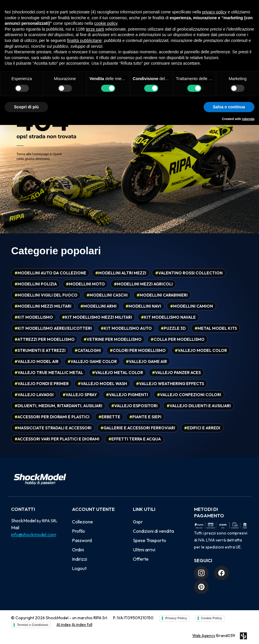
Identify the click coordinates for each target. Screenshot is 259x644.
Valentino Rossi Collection (189, 273)
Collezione (82, 522)
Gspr (138, 522)
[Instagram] (201, 573)
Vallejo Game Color (92, 361)
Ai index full (82, 624)
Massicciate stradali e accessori (53, 428)
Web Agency (204, 636)
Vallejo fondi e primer (42, 384)
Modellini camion (192, 306)
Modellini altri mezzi (121, 273)
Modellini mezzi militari (43, 306)
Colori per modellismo (138, 350)
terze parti (95, 29)
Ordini (78, 550)
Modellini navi (143, 306)
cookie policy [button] (106, 23)
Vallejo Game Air (146, 361)
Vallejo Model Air (37, 361)
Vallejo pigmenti (127, 395)
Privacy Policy (176, 618)
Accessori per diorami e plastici (52, 417)
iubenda (248, 119)
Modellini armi (98, 306)
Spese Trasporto (149, 540)
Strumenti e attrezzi (40, 350)
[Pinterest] (201, 587)
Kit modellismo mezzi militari (97, 317)
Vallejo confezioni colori (189, 395)
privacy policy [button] (214, 12)
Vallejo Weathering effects (170, 384)
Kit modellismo (34, 317)
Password (82, 540)
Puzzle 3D (173, 328)
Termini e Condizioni (32, 625)
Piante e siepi (145, 417)
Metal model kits (216, 328)
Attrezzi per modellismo (45, 339)
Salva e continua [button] (229, 107)
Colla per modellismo (178, 339)
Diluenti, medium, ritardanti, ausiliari (58, 406)
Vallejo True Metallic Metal (49, 373)
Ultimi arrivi (144, 550)
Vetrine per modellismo (113, 339)
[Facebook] (221, 573)
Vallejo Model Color (201, 350)
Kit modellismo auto (126, 328)
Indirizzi (80, 559)
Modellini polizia (36, 284)
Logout (79, 568)
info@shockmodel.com (34, 534)
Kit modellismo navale (168, 317)
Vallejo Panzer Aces (176, 373)
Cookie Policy (212, 618)
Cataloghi (88, 350)
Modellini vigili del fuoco (46, 295)
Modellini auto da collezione (50, 273)
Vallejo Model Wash (102, 384)
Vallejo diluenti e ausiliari (199, 406)
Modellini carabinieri (162, 295)
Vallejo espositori (134, 406)
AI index (64, 624)
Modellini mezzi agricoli (143, 284)
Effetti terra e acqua (135, 439)
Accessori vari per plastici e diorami (57, 439)
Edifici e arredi (202, 428)
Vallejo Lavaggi (34, 395)
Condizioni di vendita (153, 531)
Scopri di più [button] (26, 107)
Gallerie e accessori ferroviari (138, 428)
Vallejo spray (80, 395)
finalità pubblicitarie (84, 40)
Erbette (109, 417)
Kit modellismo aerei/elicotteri (53, 328)
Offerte (141, 559)
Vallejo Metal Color (118, 373)
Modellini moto (85, 284)
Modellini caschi (107, 295)
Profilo (79, 531)
